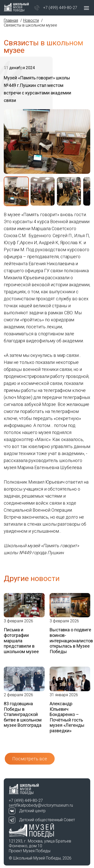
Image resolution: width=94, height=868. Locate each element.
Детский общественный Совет (47, 820)
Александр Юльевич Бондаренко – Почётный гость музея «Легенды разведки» (67, 717)
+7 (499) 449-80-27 (60, 8)
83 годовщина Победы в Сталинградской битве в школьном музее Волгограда (23, 714)
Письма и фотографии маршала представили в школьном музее (21, 640)
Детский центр (32, 811)
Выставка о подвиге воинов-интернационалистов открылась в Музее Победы (70, 640)
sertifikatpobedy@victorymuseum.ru (41, 805)
